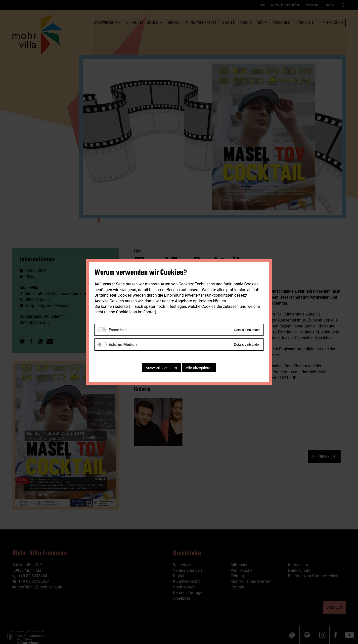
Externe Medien (123, 345)
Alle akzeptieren (199, 368)
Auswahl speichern (161, 368)
